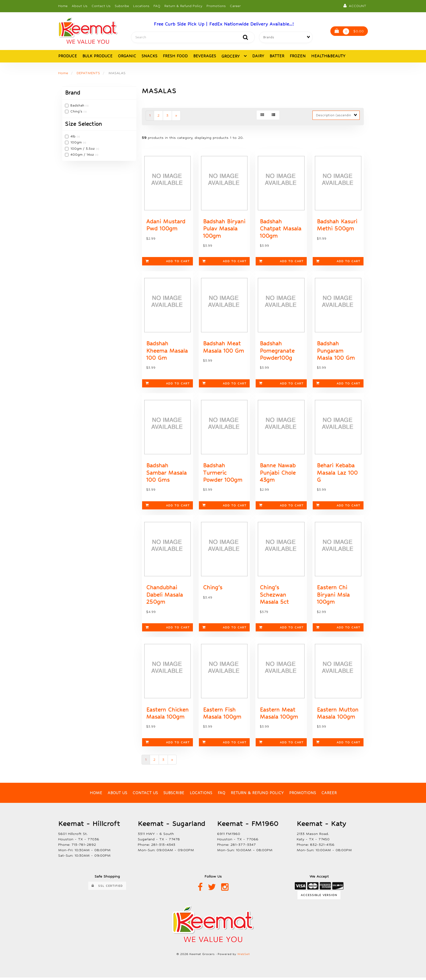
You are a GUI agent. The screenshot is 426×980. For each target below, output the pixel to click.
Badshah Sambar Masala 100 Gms (166, 474)
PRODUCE (68, 56)
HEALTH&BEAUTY (328, 56)
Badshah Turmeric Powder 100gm (223, 474)
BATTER (277, 56)
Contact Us (101, 6)
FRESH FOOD (175, 56)
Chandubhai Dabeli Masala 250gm (165, 597)
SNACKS (149, 56)
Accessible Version (319, 897)
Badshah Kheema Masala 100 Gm (167, 352)
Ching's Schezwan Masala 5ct (274, 597)
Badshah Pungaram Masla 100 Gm (336, 352)
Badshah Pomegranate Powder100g (277, 352)
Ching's (77, 112)
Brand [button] (73, 93)
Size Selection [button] (83, 124)
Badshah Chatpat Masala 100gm (281, 229)
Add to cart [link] (167, 262)
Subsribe (122, 6)
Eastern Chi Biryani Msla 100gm (333, 597)
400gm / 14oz (83, 155)
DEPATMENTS (88, 73)
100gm (77, 143)
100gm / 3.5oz (83, 149)
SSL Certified (107, 888)
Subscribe (174, 795)
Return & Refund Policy (183, 6)
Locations (141, 6)
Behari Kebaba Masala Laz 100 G (337, 474)
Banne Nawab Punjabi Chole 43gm (278, 474)
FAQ (157, 6)
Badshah (78, 106)
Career (235, 6)
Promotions (216, 6)
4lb (73, 137)
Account (355, 6)
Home (63, 6)
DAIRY (258, 56)
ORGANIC (127, 56)
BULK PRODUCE (97, 56)
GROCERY (231, 57)
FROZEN (298, 56)
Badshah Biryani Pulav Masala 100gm (224, 229)
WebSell (243, 956)
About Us (80, 6)
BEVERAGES (205, 56)
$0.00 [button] (349, 32)
